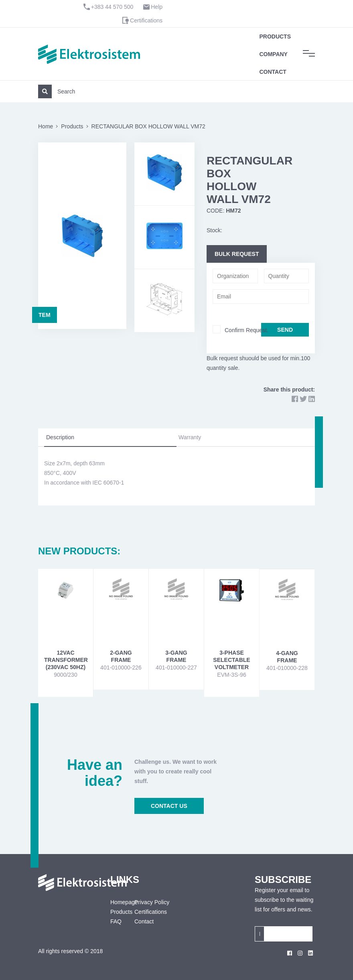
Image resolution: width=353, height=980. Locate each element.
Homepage (116, 902)
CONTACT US (169, 806)
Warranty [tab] (190, 437)
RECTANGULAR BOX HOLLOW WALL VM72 (148, 126)
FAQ (116, 921)
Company (273, 54)
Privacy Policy (152, 902)
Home (46, 126)
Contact (273, 72)
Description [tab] (60, 437)
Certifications (146, 20)
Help (157, 7)
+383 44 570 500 (112, 7)
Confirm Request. (246, 330)
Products (275, 37)
